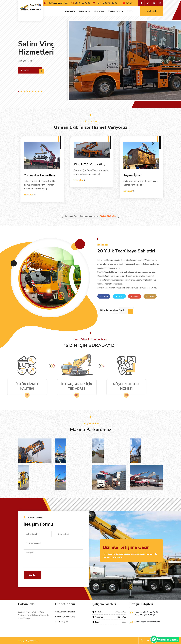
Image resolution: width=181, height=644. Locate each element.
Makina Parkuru (116, 12)
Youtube (135, 296)
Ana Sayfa (70, 12)
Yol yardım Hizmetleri (40, 175)
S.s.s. (130, 12)
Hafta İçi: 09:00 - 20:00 (105, 3)
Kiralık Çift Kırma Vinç (89, 164)
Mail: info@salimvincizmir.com (147, 622)
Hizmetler (99, 12)
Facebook (104, 296)
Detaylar (31, 71)
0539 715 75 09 (81, 3)
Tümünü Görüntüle (108, 216)
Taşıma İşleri (132, 175)
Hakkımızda (85, 12)
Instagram (150, 296)
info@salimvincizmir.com (56, 3)
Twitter (119, 296)
